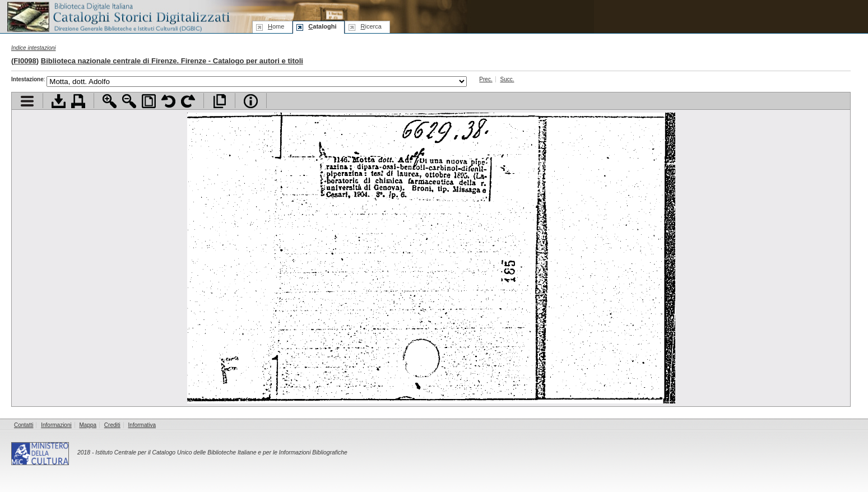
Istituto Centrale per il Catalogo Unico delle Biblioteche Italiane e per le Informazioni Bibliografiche (221, 452)
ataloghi (322, 26)
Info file (251, 101)
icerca (371, 26)
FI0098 (25, 61)
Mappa (88, 425)
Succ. (507, 79)
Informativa (142, 425)
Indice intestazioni (34, 48)
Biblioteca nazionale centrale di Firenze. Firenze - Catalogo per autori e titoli (172, 61)
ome (276, 26)
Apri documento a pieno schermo (219, 101)
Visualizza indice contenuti (27, 101)
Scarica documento (59, 101)
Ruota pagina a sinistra (168, 101)
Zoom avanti (110, 101)
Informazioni (56, 425)
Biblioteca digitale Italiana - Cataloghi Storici (118, 16)
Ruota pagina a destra (188, 101)
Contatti (24, 425)
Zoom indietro (129, 101)
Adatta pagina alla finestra (149, 101)
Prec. (486, 79)
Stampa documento (78, 101)
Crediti (112, 425)
